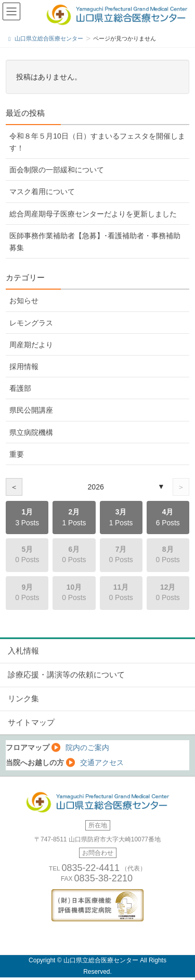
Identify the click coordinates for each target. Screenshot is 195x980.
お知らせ (24, 301)
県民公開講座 (31, 410)
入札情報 (23, 651)
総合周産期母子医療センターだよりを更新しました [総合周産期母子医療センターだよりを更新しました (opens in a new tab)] (93, 214)
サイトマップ (31, 723)
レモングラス (31, 323)
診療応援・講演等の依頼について (66, 675)
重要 (17, 454)
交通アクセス (102, 763)
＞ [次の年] (181, 487)
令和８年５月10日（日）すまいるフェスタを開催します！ (97, 142)
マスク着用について (42, 192)
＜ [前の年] (14, 487)
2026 (96, 487)
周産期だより (31, 345)
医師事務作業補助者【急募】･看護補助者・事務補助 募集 (95, 242)
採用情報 (24, 366)
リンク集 (23, 699)
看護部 (20, 388)
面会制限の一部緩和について (57, 170)
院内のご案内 (87, 747)
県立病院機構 (31, 432)
